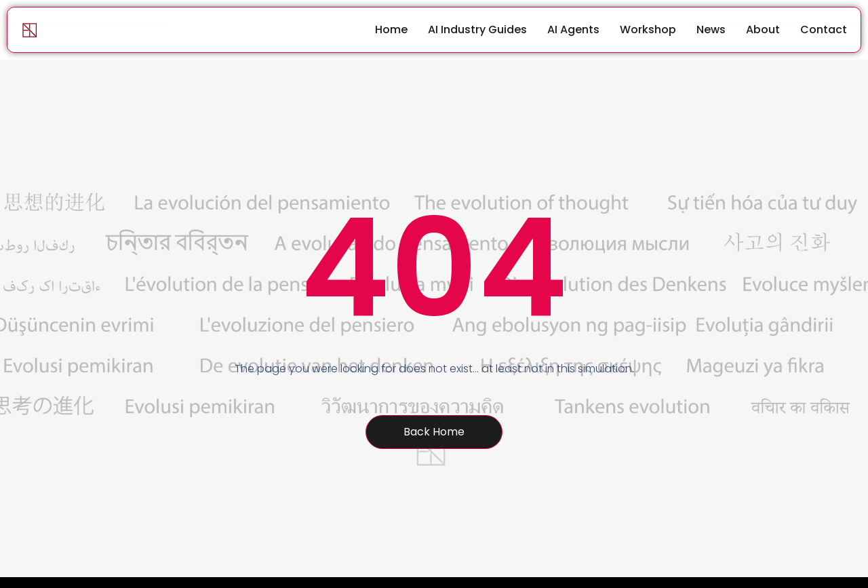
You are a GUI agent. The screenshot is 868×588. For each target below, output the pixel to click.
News (711, 30)
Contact (824, 30)
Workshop (648, 30)
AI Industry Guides (477, 30)
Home (391, 30)
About (763, 30)
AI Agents (573, 30)
